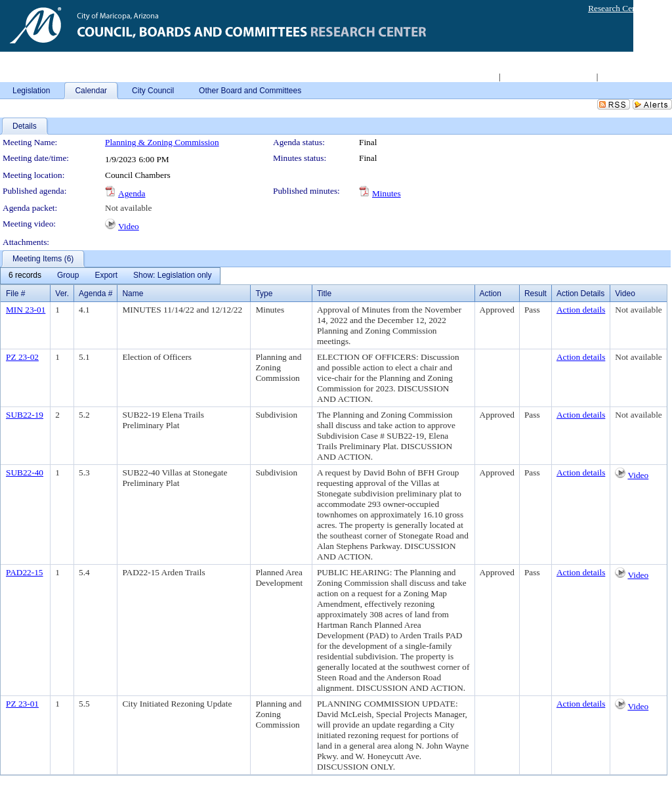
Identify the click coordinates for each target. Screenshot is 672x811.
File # (15, 294)
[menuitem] (25, 276)
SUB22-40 (25, 472)
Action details (581, 310)
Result (535, 294)
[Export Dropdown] (106, 276)
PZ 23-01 (22, 704)
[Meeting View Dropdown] (172, 276)
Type (264, 294)
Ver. (62, 294)
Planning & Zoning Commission (162, 142)
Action (491, 294)
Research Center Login (628, 8)
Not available (128, 208)
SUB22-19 (25, 415)
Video (129, 226)
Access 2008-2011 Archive (548, 77)
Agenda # (95, 294)
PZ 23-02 (22, 357)
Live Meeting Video (635, 77)
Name (133, 294)
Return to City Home (460, 77)
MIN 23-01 (26, 310)
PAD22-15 (25, 572)
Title (324, 294)
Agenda (132, 193)
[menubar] (110, 276)
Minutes (387, 193)
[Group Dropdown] (68, 276)
